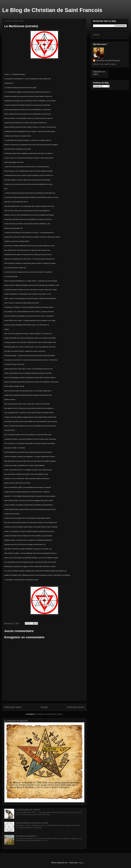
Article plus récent (13, 707)
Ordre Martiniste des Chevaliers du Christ (32, 823)
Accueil (44, 707)
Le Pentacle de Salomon (16, 721)
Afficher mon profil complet (104, 64)
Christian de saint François (108, 60)
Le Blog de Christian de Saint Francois (52, 10)
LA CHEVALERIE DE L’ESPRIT (28, 810)
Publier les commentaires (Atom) (50, 714)
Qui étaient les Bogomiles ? (26, 836)
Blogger (81, 863)
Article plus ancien (76, 707)
